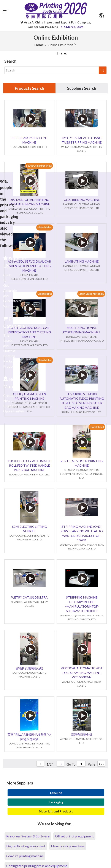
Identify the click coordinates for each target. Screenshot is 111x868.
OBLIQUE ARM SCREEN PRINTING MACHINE (29, 396)
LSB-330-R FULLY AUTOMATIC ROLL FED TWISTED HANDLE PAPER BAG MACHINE (29, 465)
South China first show (39, 166)
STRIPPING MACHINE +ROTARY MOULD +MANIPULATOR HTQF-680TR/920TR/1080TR (82, 604)
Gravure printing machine (25, 856)
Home (39, 45)
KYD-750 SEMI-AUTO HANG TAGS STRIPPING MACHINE (82, 140)
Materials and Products (56, 811)
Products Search (29, 88)
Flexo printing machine (68, 846)
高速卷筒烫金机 (82, 734)
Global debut (45, 227)
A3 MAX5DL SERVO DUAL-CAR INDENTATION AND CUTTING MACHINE (29, 266)
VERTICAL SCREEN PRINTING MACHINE (82, 463)
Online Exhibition (60, 45)
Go (101, 764)
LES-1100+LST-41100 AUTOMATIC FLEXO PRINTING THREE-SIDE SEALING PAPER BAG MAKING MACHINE (82, 401)
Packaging (56, 802)
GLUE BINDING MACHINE (82, 200)
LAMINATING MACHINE (82, 261)
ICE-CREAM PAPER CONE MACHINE (29, 140)
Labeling (56, 793)
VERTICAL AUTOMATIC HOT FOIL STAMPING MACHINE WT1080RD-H (82, 673)
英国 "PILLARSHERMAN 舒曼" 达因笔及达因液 (29, 737)
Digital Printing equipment (26, 846)
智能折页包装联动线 (29, 668)
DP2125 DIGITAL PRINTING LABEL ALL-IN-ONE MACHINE (29, 202)
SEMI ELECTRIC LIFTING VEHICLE (29, 529)
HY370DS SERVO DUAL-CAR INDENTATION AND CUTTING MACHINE (29, 332)
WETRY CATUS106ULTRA (29, 597)
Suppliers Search (82, 88)
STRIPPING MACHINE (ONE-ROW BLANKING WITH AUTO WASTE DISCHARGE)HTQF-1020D (82, 533)
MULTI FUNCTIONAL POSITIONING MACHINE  (82, 330)
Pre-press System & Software (28, 836)
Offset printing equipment (74, 836)
